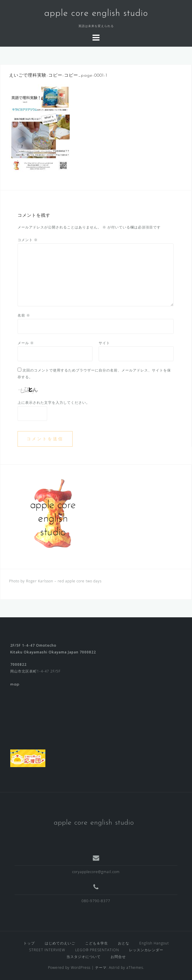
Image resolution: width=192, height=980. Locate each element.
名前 (24, 315)
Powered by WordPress (69, 968)
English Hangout (154, 943)
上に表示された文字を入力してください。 (54, 402)
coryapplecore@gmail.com (96, 872)
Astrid (114, 968)
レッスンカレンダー (146, 950)
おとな (124, 943)
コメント (28, 240)
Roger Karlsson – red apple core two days (64, 581)
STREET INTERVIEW (47, 950)
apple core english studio (96, 14)
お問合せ (118, 957)
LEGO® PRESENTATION (97, 950)
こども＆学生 (97, 943)
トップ (29, 943)
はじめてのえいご (60, 943)
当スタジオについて (84, 957)
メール (26, 343)
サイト (104, 343)
